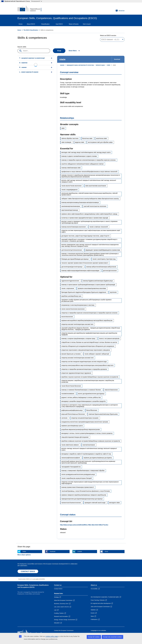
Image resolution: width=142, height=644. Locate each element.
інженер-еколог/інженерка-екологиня (74, 227)
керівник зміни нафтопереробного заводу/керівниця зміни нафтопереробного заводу (89, 214)
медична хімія (80, 142)
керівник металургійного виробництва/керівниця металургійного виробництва (87, 320)
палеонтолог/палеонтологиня (71, 503)
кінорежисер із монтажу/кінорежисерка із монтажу (78, 305)
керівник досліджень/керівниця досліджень (98, 458)
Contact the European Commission (64, 631)
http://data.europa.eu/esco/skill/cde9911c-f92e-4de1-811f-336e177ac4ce (84, 525)
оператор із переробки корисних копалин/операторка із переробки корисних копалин (89, 313)
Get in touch (87, 24)
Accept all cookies (94, 637)
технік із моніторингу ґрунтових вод (104, 259)
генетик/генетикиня (89, 445)
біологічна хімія (87, 138)
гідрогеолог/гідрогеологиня (70, 281)
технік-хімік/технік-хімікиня (70, 445)
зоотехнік (64, 418)
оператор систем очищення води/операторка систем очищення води (84, 362)
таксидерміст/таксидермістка (71, 467)
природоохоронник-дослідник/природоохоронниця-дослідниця (82, 499)
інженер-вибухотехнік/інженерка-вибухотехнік (101, 267)
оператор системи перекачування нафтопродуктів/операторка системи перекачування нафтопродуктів (90, 483)
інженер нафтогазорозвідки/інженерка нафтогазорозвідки (80, 271)
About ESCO (31, 24)
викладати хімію (114, 503)
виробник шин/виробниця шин (71, 296)
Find (59, 51)
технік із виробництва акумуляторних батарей (76, 478)
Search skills (22, 47)
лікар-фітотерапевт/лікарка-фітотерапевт (75, 437)
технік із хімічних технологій (99, 227)
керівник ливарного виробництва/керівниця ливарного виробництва (84, 495)
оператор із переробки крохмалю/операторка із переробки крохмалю (84, 369)
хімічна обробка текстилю (70, 138)
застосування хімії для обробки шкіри (100, 142)
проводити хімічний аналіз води (95, 503)
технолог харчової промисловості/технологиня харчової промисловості (85, 263)
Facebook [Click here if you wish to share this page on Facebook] (53, 552)
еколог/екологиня (67, 317)
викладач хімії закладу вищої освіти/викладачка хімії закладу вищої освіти (86, 152)
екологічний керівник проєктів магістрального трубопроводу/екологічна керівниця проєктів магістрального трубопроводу (88, 462)
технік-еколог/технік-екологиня (71, 186)
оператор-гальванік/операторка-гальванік (85, 418)
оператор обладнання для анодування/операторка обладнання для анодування (88, 346)
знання (62, 65)
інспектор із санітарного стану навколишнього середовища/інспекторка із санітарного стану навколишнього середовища (90, 406)
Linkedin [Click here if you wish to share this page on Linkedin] (80, 552)
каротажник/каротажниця (70, 210)
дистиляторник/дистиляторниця (72, 267)
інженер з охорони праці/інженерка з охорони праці (78, 339)
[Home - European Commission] (30, 9)
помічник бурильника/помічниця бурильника (103, 414)
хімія (109, 65)
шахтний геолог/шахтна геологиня (95, 206)
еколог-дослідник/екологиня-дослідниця (91, 394)
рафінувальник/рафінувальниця (72, 410)
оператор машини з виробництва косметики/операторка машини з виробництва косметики (88, 381)
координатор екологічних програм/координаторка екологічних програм (85, 422)
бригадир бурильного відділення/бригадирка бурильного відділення (84, 292)
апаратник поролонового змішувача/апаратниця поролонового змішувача (86, 350)
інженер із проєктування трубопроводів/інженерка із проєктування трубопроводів (88, 285)
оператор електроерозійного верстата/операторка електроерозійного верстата (87, 365)
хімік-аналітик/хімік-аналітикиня (96, 186)
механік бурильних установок (71, 354)
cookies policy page (52, 636)
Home (21, 24)
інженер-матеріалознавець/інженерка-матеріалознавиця (80, 202)
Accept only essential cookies (112, 637)
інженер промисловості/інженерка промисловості (78, 487)
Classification (45, 24)
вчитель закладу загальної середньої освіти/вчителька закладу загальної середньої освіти (89, 449)
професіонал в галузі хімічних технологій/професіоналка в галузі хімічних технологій (89, 172)
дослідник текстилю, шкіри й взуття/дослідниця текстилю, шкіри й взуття (85, 236)
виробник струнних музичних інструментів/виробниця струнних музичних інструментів (90, 377)
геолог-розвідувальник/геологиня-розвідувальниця (78, 474)
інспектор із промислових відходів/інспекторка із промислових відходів (85, 218)
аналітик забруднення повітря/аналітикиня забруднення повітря (82, 164)
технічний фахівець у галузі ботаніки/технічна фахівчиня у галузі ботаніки (86, 491)
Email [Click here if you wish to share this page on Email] (106, 552)
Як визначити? (37, 1)
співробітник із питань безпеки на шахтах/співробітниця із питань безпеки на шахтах (89, 342)
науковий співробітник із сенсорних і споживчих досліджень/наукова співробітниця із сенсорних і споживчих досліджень (89, 240)
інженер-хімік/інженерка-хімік (71, 168)
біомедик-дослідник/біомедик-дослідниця (75, 259)
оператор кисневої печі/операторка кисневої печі (77, 358)
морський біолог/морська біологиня (73, 414)
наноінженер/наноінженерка (71, 206)
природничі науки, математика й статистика (80, 65)
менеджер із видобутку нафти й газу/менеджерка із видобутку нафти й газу (86, 454)
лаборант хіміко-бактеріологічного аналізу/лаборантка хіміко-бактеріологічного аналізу (90, 199)
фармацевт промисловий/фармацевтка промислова (103, 250)
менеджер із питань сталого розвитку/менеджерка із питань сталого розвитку (87, 433)
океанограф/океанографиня (71, 458)
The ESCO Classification (31, 30)
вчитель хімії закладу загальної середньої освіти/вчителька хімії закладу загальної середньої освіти (89, 181)
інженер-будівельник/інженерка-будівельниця (98, 281)
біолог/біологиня (92, 410)
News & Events (74, 24)
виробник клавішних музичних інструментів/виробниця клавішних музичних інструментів (91, 441)
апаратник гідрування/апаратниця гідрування (76, 373)
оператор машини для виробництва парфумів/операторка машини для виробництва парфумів (89, 334)
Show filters (73, 51)
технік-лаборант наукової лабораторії (97, 354)
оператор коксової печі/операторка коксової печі (77, 324)
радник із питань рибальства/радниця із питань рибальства (81, 397)
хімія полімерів (66, 142)
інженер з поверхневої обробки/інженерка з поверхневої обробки (83, 471)
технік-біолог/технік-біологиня (71, 386)
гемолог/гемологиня (111, 390)
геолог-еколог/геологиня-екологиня (73, 309)
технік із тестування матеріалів (109, 339)
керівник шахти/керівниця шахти (72, 426)
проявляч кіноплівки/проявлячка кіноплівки (92, 288)
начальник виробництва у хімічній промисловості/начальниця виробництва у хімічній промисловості (89, 194)
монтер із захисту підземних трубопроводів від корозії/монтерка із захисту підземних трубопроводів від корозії (89, 222)
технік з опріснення (68, 288)
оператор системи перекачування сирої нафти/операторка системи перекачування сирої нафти (91, 231)
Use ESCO (59, 24)
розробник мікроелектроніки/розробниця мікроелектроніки (81, 429)
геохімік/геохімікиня (68, 394)
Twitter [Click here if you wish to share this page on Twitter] (24, 552)
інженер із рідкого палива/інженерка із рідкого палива (79, 156)
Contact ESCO (58, 589)
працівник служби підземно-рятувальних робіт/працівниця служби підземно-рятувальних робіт (87, 300)
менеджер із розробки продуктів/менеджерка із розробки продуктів (83, 401)
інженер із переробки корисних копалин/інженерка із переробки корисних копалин (89, 160)
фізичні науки (100, 65)
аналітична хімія (101, 138)
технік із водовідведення (69, 190)
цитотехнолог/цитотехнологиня (72, 250)
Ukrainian (120, 11)
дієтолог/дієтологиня (110, 271)
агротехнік (113, 292)
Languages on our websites (98, 631)
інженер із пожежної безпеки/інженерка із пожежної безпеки (81, 390)
